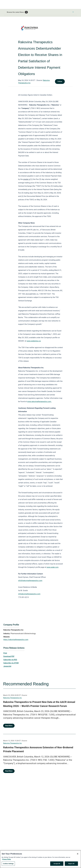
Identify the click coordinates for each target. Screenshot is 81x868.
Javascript (7, 666)
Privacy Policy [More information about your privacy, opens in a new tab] (7, 860)
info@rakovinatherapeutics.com (30, 581)
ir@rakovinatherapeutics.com (29, 594)
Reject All (71, 865)
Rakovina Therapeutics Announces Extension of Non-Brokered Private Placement (38, 749)
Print (5, 653)
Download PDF (9, 656)
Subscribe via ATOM (11, 663)
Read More (9, 726)
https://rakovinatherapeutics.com (16, 640)
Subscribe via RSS (10, 660)
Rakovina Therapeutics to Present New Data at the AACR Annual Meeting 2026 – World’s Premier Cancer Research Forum (39, 704)
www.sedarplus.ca (34, 341)
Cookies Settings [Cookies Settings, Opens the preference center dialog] (8, 865)
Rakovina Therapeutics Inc (12, 698)
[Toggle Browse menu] (73, 12)
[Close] (78, 855)
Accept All (57, 865)
